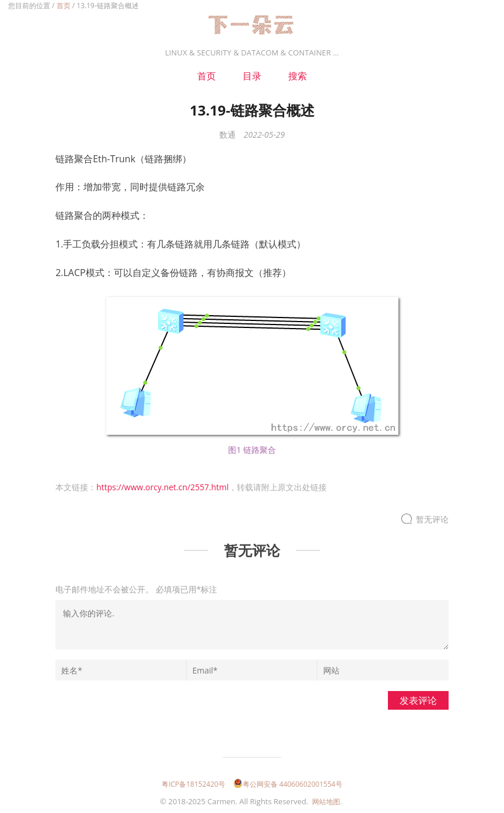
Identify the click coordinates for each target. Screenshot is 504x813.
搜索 (297, 76)
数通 (228, 135)
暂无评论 (432, 519)
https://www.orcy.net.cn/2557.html (162, 487)
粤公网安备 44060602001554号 (288, 784)
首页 (64, 6)
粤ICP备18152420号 (193, 784)
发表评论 (418, 700)
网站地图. (327, 802)
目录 (252, 76)
